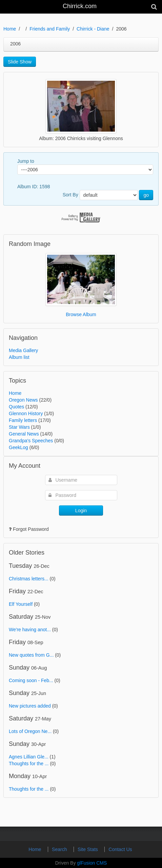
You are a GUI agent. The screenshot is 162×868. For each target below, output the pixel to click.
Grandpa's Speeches (31, 441)
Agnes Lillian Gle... (29, 757)
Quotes (16, 407)
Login (81, 510)
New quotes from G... (31, 655)
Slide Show (20, 62)
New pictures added (30, 706)
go (146, 195)
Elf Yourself (21, 604)
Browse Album (81, 314)
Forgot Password (31, 529)
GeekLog (18, 447)
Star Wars (19, 427)
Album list (19, 357)
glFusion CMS (92, 863)
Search (60, 849)
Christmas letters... (29, 579)
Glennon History (26, 413)
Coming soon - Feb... (31, 680)
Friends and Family (50, 29)
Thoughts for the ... (29, 764)
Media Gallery (23, 350)
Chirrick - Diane (93, 29)
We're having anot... (30, 630)
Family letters (23, 420)
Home (10, 29)
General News (24, 434)
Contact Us (120, 849)
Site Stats (88, 849)
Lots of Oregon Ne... (30, 731)
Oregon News (23, 400)
